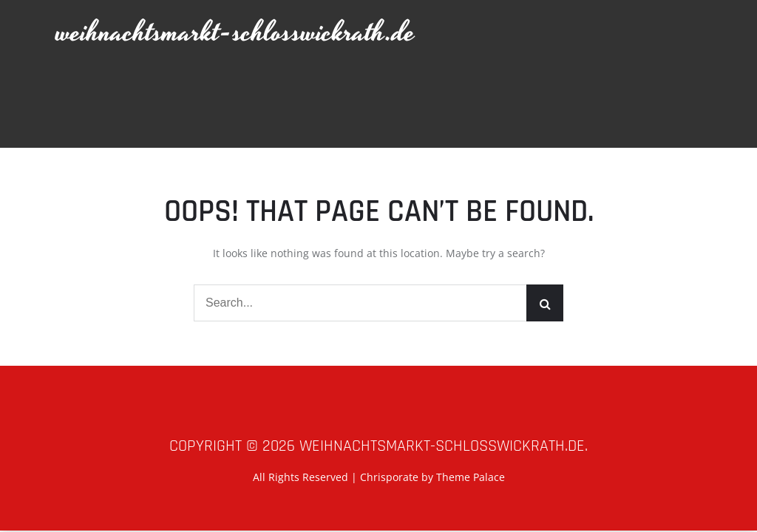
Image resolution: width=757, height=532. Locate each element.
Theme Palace (471, 477)
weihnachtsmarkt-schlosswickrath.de (236, 33)
